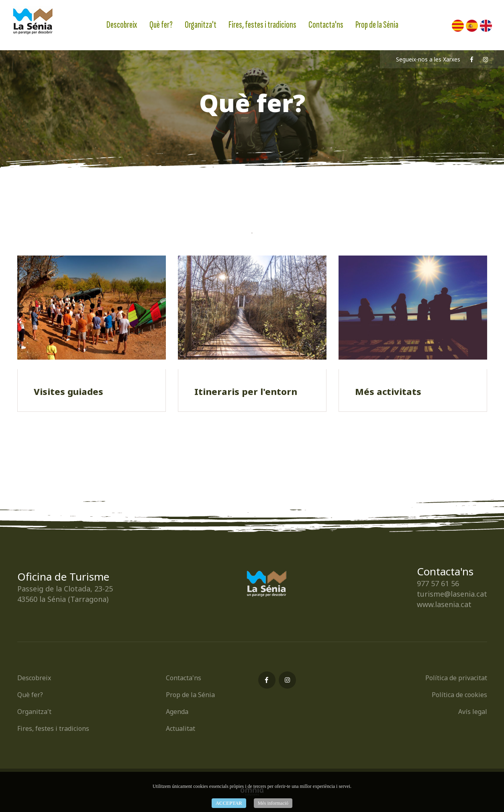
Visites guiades (68, 391)
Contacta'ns (326, 25)
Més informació (273, 803)
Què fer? (161, 25)
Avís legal (473, 712)
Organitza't (201, 25)
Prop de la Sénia (377, 25)
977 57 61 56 (438, 583)
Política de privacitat (456, 678)
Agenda (177, 712)
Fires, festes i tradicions (262, 25)
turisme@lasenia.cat (452, 594)
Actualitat (181, 728)
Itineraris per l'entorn (246, 391)
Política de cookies (459, 695)
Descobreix (122, 25)
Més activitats (388, 391)
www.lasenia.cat (444, 604)
